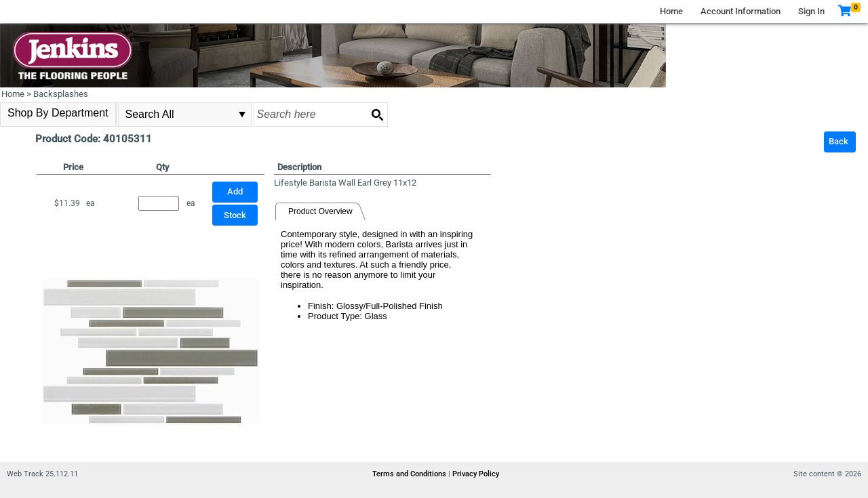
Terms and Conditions (410, 474)
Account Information (741, 11)
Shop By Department (58, 113)
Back (839, 141)
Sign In (811, 11)
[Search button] (377, 115)
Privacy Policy (476, 474)
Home (671, 11)
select (242, 115)
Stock (235, 215)
